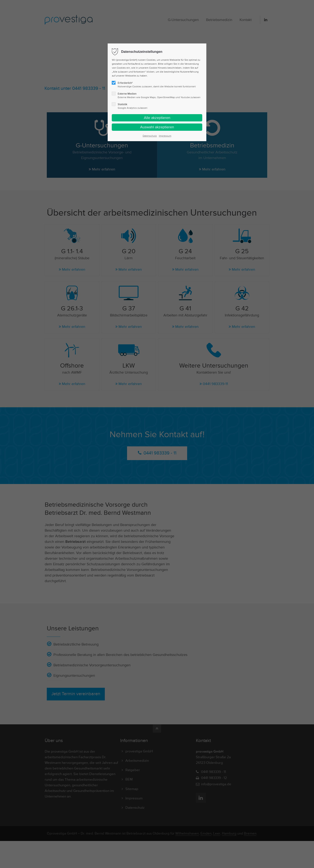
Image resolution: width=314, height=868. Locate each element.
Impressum (165, 136)
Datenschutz (150, 136)
